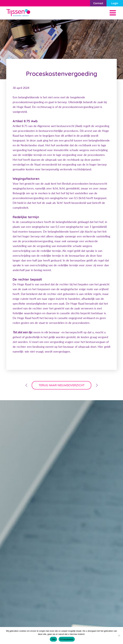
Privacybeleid (67, 639)
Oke (53, 639)
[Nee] (119, 635)
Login (115, 3)
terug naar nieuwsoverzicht (62, 385)
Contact (98, 3)
